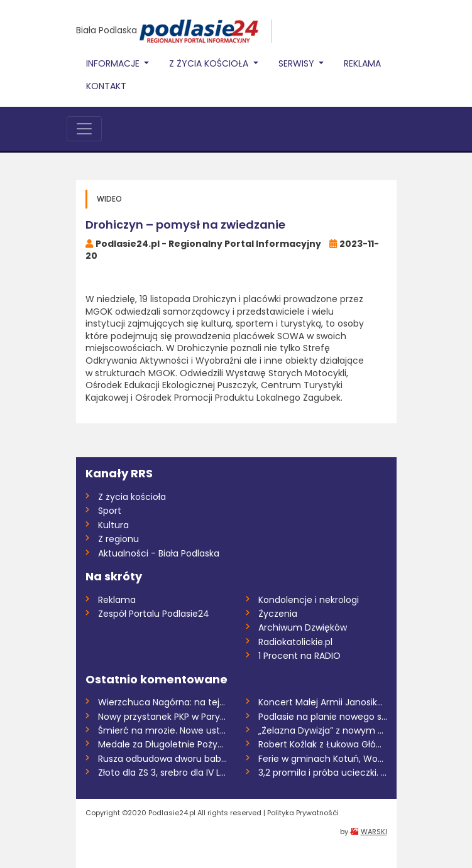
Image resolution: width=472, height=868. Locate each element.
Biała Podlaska (107, 30)
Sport (110, 511)
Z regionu (118, 539)
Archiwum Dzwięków (303, 627)
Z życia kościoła (132, 497)
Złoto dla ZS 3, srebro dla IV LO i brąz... (162, 773)
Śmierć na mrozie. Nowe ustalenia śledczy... (162, 730)
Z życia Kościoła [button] (210, 63)
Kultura (113, 525)
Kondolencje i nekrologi (309, 600)
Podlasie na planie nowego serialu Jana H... (323, 717)
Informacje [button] (114, 63)
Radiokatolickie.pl (295, 642)
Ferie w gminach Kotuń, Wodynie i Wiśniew (323, 759)
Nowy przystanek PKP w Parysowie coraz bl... (162, 717)
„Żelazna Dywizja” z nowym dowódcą (323, 730)
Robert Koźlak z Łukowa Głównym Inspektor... (323, 744)
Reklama (362, 63)
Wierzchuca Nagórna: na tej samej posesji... (162, 702)
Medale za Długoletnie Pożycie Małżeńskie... (162, 744)
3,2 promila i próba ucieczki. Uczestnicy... (323, 773)
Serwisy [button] (298, 63)
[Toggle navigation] (84, 129)
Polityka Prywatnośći (303, 813)
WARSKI (374, 832)
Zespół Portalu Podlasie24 (154, 614)
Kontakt (106, 86)
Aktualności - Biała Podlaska (159, 553)
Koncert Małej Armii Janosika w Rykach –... (323, 702)
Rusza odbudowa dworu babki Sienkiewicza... (162, 759)
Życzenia (278, 614)
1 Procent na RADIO (299, 656)
